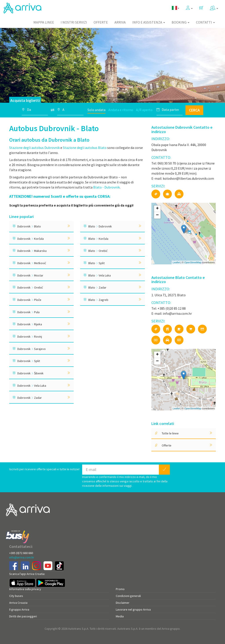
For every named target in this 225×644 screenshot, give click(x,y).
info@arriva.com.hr (22, 557)
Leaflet (176, 262)
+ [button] (157, 209)
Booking (181, 22)
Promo (120, 589)
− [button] (157, 215)
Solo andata (96, 110)
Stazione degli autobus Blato (85, 148)
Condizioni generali (128, 596)
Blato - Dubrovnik (106, 187)
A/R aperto (144, 110)
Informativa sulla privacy (25, 589)
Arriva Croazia (18, 603)
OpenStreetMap (193, 262)
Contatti (205, 22)
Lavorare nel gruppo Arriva (133, 609)
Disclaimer (123, 603)
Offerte (101, 22)
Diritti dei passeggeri (23, 616)
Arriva (120, 22)
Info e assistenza (149, 22)
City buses (16, 596)
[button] (189, 7)
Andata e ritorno (121, 110)
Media (120, 616)
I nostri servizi (74, 22)
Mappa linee (44, 22)
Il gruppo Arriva (19, 609)
